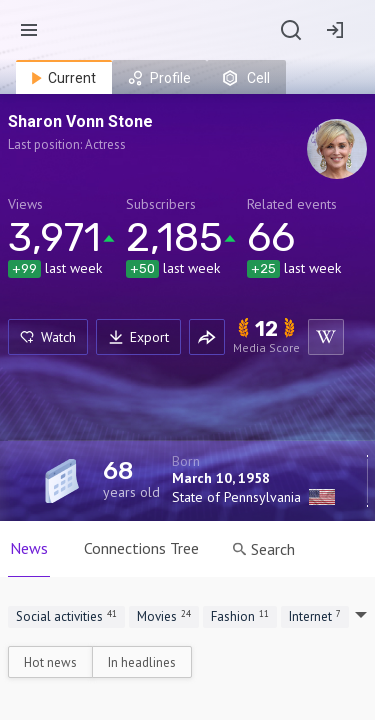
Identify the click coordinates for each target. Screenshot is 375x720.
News (29, 548)
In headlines (142, 662)
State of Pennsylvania (236, 497)
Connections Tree (141, 548)
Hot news (50, 662)
